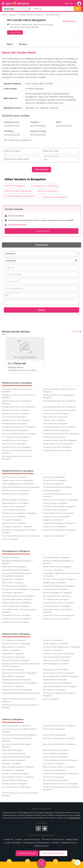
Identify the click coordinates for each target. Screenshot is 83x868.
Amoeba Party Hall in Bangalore (15, 430)
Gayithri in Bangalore (11, 650)
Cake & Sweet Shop (32, 839)
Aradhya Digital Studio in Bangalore (17, 603)
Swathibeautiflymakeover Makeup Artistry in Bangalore (20, 706)
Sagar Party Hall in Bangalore (55, 417)
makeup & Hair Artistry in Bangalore (17, 690)
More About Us (74, 818)
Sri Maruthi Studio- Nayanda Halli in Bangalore (17, 390)
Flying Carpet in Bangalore (54, 536)
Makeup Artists (72, 839)
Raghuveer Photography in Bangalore (59, 586)
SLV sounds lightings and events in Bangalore (57, 495)
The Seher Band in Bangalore (55, 510)
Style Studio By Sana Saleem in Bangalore (19, 673)
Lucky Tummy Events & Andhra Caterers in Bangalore (20, 730)
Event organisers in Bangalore (55, 503)
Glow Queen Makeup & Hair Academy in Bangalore (60, 694)
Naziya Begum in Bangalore (14, 647)
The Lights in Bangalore (12, 520)
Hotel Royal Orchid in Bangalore (56, 414)
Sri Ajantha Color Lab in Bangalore (16, 615)
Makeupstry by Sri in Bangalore (56, 670)
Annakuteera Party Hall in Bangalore (58, 444)
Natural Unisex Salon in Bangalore (16, 644)
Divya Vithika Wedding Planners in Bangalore (21, 487)
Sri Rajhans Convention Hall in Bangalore (19, 427)
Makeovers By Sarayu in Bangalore (16, 680)
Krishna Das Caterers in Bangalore (16, 757)
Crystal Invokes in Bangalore (55, 527)
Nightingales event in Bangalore (15, 503)
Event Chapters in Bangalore (14, 510)
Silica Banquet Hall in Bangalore (15, 414)
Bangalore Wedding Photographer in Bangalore (17, 562)
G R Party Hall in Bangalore (54, 420)
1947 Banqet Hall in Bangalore (14, 424)
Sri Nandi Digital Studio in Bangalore (17, 599)
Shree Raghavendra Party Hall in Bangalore (61, 434)
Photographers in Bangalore (45, 186)
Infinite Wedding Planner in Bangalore (18, 484)
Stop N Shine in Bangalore (13, 654)
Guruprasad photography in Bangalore (59, 523)
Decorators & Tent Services (53, 839)
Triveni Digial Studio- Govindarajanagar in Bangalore (19, 611)
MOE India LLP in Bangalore (14, 516)
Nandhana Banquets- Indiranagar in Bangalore (17, 402)
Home (4, 15)
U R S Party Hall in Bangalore (14, 417)
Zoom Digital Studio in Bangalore (16, 606)
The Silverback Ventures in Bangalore (58, 513)
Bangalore (13, 15)
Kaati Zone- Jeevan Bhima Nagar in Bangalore (17, 745)
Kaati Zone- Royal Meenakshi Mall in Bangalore (17, 740)
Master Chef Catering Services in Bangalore (61, 774)
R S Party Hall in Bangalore (54, 437)
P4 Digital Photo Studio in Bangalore (58, 603)
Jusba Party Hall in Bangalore (14, 444)
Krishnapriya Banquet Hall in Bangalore (59, 407)
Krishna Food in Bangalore (54, 729)
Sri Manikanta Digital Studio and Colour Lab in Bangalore (61, 575)
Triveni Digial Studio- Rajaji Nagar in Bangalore (58, 611)
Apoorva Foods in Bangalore (14, 760)
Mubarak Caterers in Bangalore (15, 780)
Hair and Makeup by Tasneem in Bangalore (61, 676)
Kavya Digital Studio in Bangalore (57, 596)
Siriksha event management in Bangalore (19, 513)
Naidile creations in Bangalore (55, 644)
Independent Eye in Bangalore (56, 589)
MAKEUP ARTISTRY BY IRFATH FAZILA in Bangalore (19, 700)
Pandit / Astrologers (13, 843)
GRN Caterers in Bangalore (13, 770)
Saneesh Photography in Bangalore (58, 593)
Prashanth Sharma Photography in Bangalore (21, 589)
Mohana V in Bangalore (53, 640)
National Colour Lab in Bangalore (57, 619)
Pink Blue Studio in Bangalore (14, 586)
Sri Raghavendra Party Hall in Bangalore (19, 407)
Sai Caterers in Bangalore (53, 777)
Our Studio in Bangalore (53, 570)
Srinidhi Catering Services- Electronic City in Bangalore (20, 794)
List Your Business (27, 853)
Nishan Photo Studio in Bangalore (57, 567)
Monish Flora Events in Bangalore (16, 490)
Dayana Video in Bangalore (13, 579)
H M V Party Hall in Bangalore (55, 424)
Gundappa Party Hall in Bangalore (57, 450)
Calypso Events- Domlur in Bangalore (18, 480)
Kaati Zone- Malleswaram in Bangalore (59, 738)
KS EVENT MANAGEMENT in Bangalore (59, 506)
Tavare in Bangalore (10, 539)
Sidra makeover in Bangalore (55, 680)
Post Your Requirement (53, 853)
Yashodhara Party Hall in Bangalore (17, 447)
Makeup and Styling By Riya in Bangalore (60, 686)
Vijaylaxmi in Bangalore (53, 650)
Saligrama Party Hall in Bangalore (16, 410)
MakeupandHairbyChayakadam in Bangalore (21, 693)
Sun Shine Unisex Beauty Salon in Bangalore (61, 647)
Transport (56, 843)
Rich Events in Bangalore (53, 484)
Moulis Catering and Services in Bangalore (61, 784)
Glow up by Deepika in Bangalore (57, 657)
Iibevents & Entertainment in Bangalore (59, 530)
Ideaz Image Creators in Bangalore (16, 726)
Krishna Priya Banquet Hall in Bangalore (60, 410)
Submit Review (42, 170)
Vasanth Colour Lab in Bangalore (16, 622)
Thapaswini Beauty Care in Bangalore (59, 654)
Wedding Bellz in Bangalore (55, 583)
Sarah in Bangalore (51, 699)
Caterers (19, 839)
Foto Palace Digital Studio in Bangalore (18, 596)
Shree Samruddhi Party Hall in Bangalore (19, 434)
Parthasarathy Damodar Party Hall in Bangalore (17, 452)
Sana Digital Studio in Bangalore (56, 557)
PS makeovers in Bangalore (54, 690)
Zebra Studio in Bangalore (13, 583)
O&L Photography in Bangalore (56, 664)
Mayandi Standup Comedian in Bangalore (60, 500)
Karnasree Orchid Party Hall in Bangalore (60, 440)
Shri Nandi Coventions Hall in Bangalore (60, 427)
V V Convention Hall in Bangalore (16, 437)
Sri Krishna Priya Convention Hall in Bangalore (17, 458)
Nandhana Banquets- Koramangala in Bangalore (59, 396)
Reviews (23, 44)
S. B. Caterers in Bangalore (54, 763)
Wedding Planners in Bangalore (18, 471)
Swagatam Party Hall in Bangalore (57, 447)
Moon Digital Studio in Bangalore (57, 606)
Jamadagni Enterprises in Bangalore (17, 527)
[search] (77, 9)
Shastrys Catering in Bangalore (56, 780)
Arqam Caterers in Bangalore (55, 757)
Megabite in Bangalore (11, 763)
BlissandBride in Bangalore (13, 676)
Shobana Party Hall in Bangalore (56, 430)
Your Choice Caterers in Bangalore (16, 787)
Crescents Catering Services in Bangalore (19, 735)
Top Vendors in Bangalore (54, 197)
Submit (42, 310)
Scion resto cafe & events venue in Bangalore (21, 536)
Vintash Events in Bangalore (14, 506)
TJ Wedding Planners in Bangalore (57, 487)
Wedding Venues (41, 846)
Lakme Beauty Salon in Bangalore (16, 660)
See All (77, 331)
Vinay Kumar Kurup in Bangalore (57, 516)
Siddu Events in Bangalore (54, 477)
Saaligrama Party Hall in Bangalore (16, 420)
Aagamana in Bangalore (53, 520)
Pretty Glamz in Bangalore (13, 686)
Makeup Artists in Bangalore (18, 191)
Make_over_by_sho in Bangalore (56, 660)
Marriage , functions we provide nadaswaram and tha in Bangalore (21, 665)
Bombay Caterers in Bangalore (15, 784)
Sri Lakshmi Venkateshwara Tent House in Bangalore (19, 531)
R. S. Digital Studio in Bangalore (56, 599)
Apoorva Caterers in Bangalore (56, 753)
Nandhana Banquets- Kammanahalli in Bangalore (18, 396)
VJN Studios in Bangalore (13, 593)
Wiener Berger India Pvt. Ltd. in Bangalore (20, 683)
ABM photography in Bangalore (15, 500)
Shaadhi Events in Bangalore (55, 480)
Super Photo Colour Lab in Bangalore (58, 615)
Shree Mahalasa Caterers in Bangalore (18, 777)
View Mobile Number (17, 225)
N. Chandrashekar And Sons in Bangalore (60, 760)
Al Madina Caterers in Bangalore (15, 774)
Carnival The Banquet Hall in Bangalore (59, 401)
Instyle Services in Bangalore (14, 523)
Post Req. (42, 864)
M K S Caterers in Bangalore (54, 735)
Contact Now (15, 32)
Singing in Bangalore (52, 490)
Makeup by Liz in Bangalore (13, 657)
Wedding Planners (69, 843)
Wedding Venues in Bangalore (31, 15)
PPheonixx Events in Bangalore (15, 494)
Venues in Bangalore (47, 191)
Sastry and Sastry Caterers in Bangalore (59, 726)
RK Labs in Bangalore (11, 557)
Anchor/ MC (9, 839)
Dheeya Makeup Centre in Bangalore (58, 673)
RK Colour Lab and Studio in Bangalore (59, 579)
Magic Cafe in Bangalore (12, 750)
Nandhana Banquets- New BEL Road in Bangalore (59, 390)
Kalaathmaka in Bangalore (13, 670)
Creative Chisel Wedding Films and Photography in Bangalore (17, 575)
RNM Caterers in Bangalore (54, 770)
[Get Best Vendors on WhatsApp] (77, 862)
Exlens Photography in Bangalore (16, 570)
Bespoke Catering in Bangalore (56, 750)
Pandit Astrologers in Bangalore (20, 196)
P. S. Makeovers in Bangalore (14, 640)
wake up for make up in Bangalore (57, 683)
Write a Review (69, 21)
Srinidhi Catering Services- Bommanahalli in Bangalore (61, 788)
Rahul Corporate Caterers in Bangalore (18, 767)
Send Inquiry (41, 231)
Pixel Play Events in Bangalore (14, 477)
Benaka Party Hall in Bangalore (15, 440)
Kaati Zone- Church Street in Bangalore (59, 744)
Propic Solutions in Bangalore (14, 567)
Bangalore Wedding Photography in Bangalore (58, 562)
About (10, 44)
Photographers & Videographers (36, 843)
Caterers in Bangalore (15, 186)
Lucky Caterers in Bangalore (14, 753)
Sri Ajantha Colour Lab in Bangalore (17, 619)
